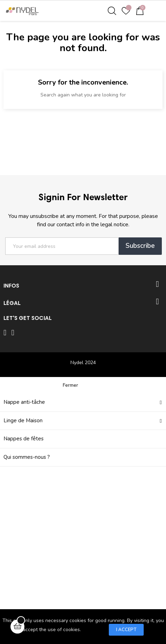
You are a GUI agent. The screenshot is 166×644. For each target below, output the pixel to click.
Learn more (95, 629)
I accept (126, 630)
